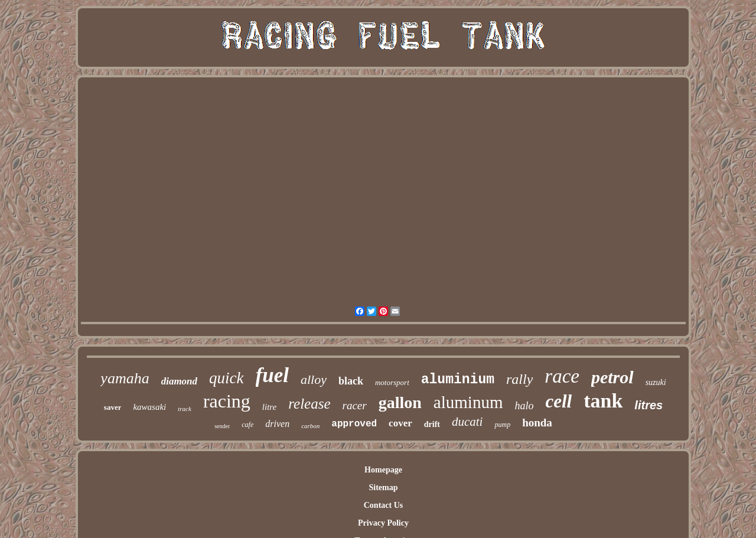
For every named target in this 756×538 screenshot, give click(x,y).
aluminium (458, 380)
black (351, 381)
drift (432, 424)
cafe (247, 425)
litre (269, 407)
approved (354, 424)
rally (519, 379)
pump (502, 425)
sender (222, 426)
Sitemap (383, 488)
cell (558, 401)
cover (400, 423)
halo (524, 406)
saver (113, 407)
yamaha (125, 378)
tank (603, 401)
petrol (612, 377)
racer (355, 405)
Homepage (383, 470)
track (185, 409)
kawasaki (149, 407)
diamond (179, 381)
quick (226, 378)
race (562, 376)
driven (277, 424)
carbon (310, 426)
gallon (400, 402)
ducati (467, 422)
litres (649, 405)
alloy (314, 379)
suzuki (656, 382)
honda (537, 423)
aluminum (468, 402)
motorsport (392, 382)
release (309, 404)
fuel (272, 375)
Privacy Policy (383, 523)
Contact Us (384, 505)
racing (227, 401)
